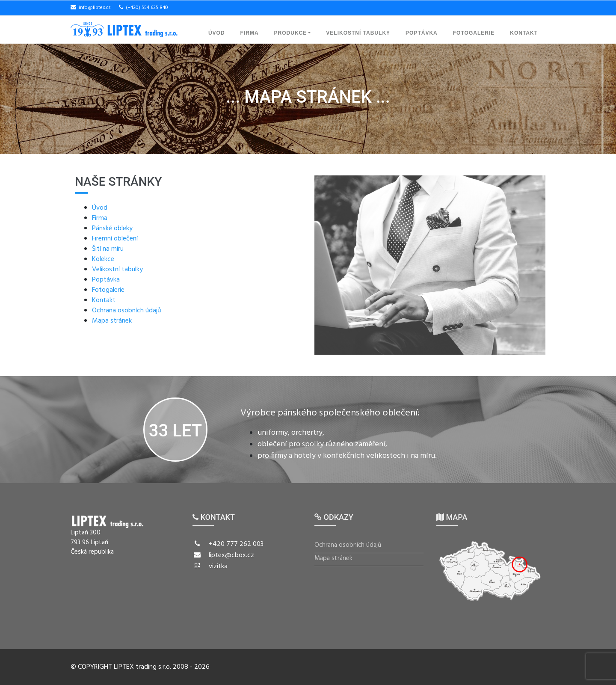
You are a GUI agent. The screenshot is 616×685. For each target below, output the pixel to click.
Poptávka (422, 33)
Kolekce (103, 259)
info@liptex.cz (95, 8)
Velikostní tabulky (358, 33)
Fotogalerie (474, 33)
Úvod (217, 33)
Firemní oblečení (115, 239)
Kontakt (524, 33)
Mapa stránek (112, 321)
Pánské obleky (112, 228)
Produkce (291, 33)
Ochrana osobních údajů (127, 311)
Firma (250, 33)
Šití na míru (108, 249)
